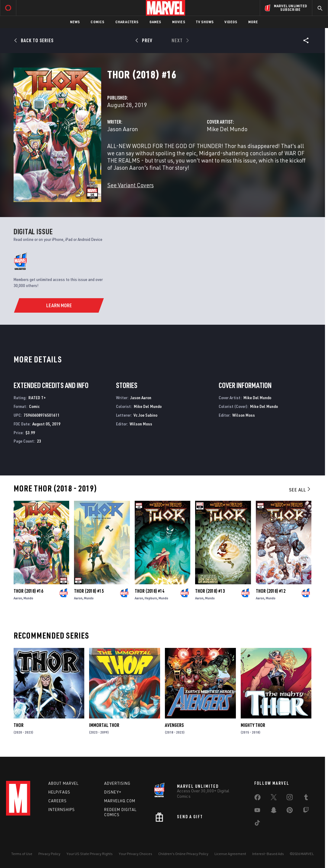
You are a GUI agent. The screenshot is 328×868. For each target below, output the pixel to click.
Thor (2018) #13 (210, 591)
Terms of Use (22, 854)
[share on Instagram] (290, 798)
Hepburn (151, 598)
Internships (62, 810)
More (253, 22)
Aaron (18, 598)
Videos (231, 22)
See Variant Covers (130, 185)
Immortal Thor (104, 725)
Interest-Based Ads (268, 854)
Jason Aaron (123, 129)
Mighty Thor (253, 725)
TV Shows (205, 22)
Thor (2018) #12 (271, 591)
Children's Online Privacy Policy (183, 854)
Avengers (174, 725)
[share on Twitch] (306, 811)
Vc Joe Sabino (145, 415)
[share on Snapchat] (274, 811)
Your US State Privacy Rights (90, 854)
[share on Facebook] (257, 799)
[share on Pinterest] (290, 811)
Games (155, 22)
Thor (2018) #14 (150, 591)
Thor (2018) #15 (89, 591)
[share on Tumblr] (306, 798)
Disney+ (113, 792)
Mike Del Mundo (227, 129)
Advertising (117, 783)
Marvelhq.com (120, 801)
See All (300, 490)
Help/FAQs (59, 792)
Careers (58, 801)
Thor (19, 725)
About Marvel (63, 783)
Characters (127, 22)
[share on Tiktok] (257, 824)
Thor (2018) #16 (28, 591)
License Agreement (230, 854)
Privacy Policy (49, 854)
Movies (179, 22)
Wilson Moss (141, 424)
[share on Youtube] (257, 811)
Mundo (28, 598)
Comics (97, 22)
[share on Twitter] (274, 798)
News (75, 22)
